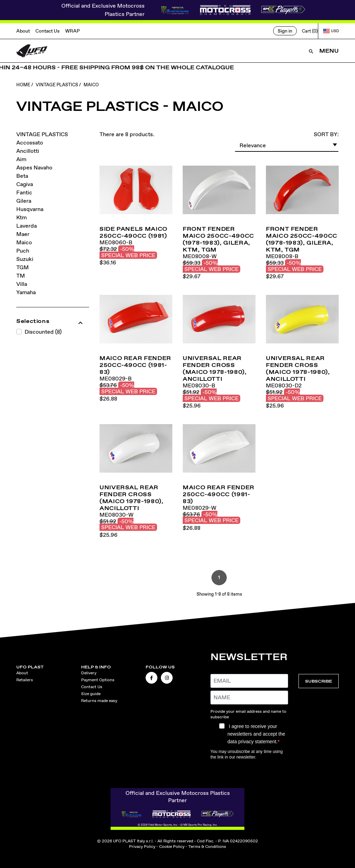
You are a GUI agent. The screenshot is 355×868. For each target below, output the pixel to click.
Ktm (21, 217)
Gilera (24, 201)
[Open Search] (311, 51)
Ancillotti (28, 151)
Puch (23, 251)
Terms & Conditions (207, 847)
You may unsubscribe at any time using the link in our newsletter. (246, 754)
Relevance (289, 144)
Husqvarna (30, 209)
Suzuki (25, 259)
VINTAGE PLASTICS (42, 134)
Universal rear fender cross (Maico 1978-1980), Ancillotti (215, 368)
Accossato (30, 143)
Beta (22, 176)
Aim (21, 159)
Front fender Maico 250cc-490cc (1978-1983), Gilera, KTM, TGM (218, 239)
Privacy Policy (142, 847)
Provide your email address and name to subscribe (248, 714)
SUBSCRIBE (319, 681)
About (23, 31)
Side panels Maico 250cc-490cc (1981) (133, 232)
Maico (24, 242)
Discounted (43, 332)
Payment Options (98, 680)
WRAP (72, 31)
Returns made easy (99, 701)
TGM (23, 267)
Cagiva (25, 184)
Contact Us (47, 31)
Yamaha (26, 292)
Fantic (24, 192)
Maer (23, 234)
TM (21, 276)
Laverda (27, 226)
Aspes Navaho (34, 168)
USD (331, 31)
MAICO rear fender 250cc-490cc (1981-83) (135, 365)
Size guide (91, 694)
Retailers (25, 680)
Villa (22, 284)
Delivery (89, 673)
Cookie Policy (172, 847)
